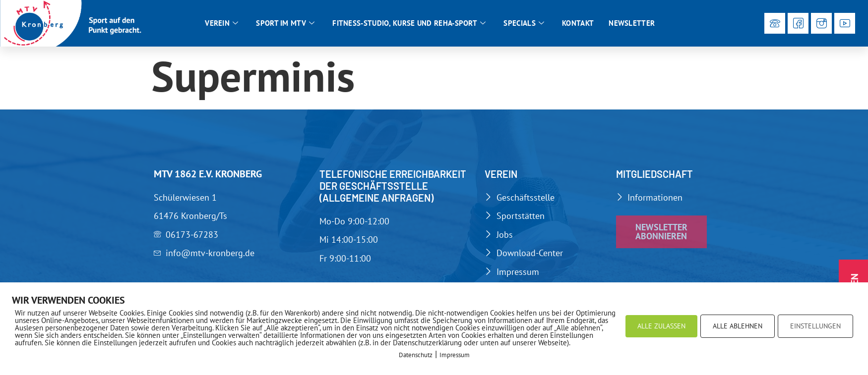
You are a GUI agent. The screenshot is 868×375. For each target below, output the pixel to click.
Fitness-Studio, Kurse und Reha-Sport (409, 23)
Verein (221, 23)
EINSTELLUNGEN (815, 326)
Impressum (455, 355)
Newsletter (632, 23)
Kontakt (578, 23)
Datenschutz (416, 355)
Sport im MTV (285, 23)
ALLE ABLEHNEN (738, 326)
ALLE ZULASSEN (661, 326)
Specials (524, 23)
